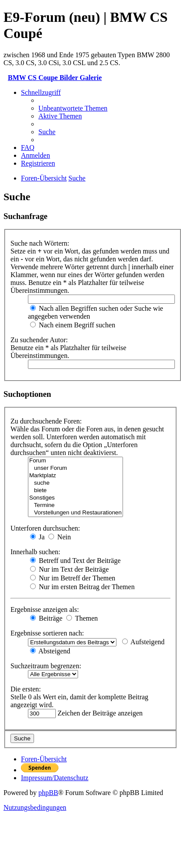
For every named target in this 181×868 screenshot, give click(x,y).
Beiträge (46, 618)
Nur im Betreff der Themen (73, 578)
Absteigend (50, 651)
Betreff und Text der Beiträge (75, 561)
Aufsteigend (143, 642)
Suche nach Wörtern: (40, 243)
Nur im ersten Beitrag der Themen (82, 587)
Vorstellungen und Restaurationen (75, 513)
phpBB (48, 793)
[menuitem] (73, 108)
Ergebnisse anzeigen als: (45, 609)
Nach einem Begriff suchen (73, 325)
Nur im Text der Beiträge (69, 569)
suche (75, 483)
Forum (75, 461)
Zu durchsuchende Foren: (46, 421)
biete (75, 491)
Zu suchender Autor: (39, 340)
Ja (37, 537)
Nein (60, 537)
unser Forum (75, 468)
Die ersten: (26, 689)
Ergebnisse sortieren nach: (47, 633)
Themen (82, 618)
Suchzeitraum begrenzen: (46, 666)
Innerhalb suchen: (35, 552)
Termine (75, 505)
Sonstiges (75, 498)
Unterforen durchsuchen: (45, 528)
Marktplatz (75, 476)
